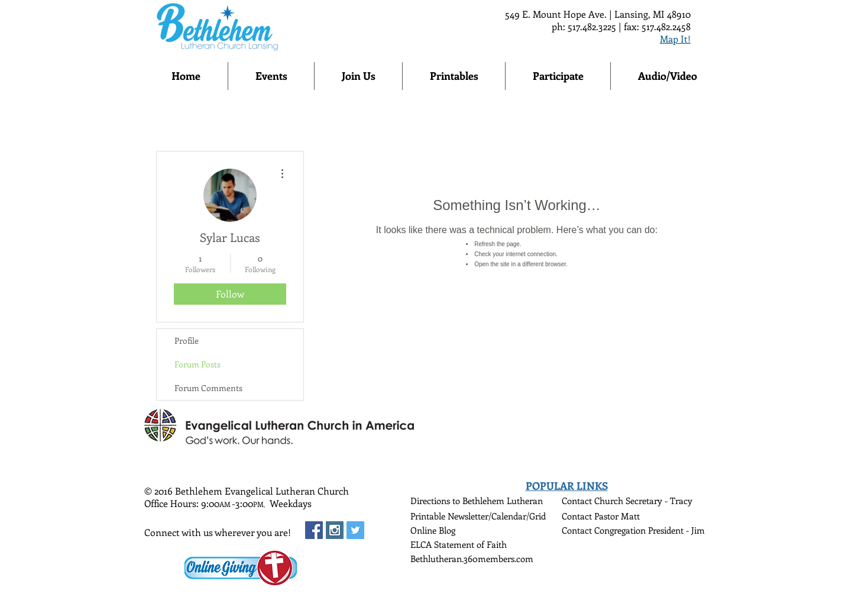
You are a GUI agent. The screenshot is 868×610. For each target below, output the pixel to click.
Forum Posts (197, 364)
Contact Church (594, 501)
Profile (187, 340)
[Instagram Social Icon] (335, 530)
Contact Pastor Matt (601, 516)
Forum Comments (208, 388)
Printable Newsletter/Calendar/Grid (478, 516)
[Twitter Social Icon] (355, 530)
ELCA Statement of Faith (459, 544)
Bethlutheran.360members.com (472, 559)
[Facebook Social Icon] (314, 530)
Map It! (675, 39)
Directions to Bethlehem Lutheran (477, 501)
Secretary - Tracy (659, 501)
